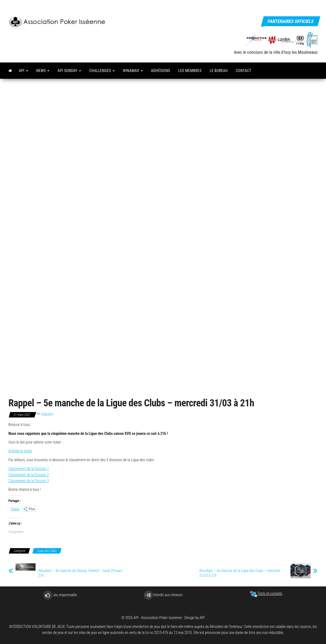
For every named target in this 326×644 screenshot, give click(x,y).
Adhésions (161, 71)
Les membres (190, 71)
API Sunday (69, 71)
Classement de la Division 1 (29, 469)
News (43, 71)
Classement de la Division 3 (29, 481)
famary (47, 414)
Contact (243, 71)
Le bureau (219, 71)
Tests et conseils (266, 593)
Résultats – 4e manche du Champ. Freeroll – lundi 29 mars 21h (80, 573)
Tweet (15, 509)
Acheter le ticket (20, 451)
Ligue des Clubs (47, 551)
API (23, 71)
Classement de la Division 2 (29, 475)
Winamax (133, 71)
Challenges (102, 71)
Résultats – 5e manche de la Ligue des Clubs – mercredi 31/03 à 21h (240, 573)
